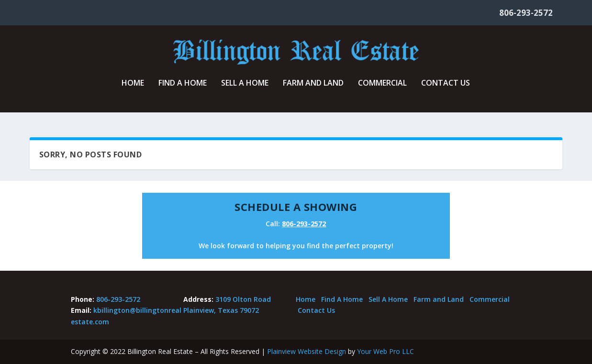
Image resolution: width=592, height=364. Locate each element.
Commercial (382, 89)
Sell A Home (245, 89)
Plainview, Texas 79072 (221, 310)
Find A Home (183, 89)
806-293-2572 (526, 13)
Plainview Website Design (307, 351)
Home (133, 89)
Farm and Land (313, 89)
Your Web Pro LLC (385, 351)
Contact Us (446, 89)
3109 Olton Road (243, 299)
